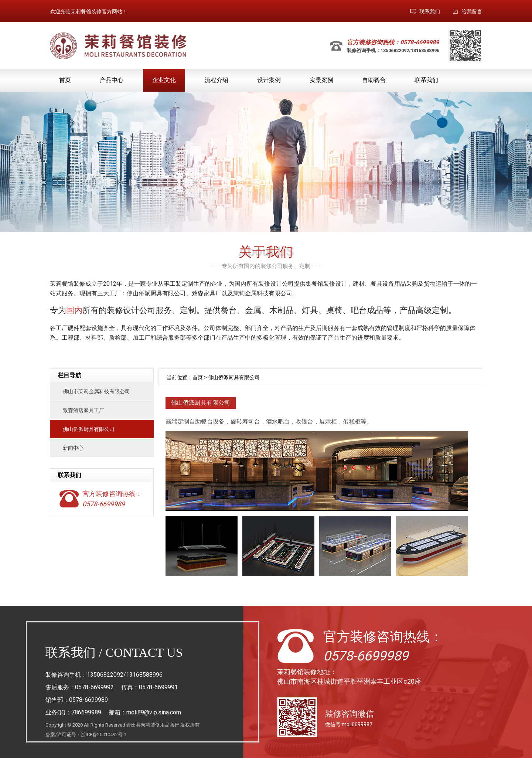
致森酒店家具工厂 (83, 410)
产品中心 (112, 80)
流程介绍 (216, 80)
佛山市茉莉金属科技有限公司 (96, 391)
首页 (65, 80)
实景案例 (321, 80)
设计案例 (269, 80)
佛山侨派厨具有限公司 (89, 429)
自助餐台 (374, 80)
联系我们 (430, 11)
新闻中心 (73, 448)
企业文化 (164, 80)
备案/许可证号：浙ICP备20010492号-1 (86, 735)
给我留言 (472, 11)
